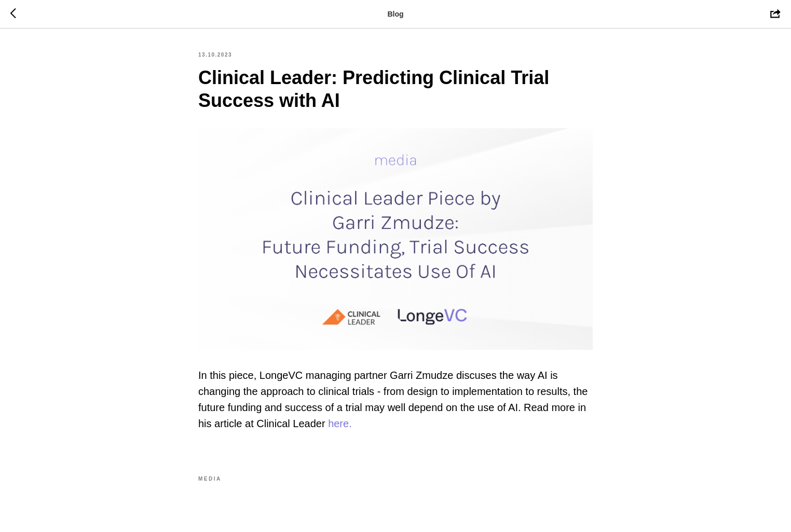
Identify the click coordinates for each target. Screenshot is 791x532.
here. (340, 424)
